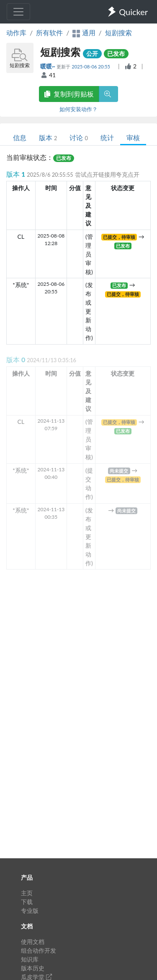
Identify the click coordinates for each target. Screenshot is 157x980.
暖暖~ (49, 66)
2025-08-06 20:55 (91, 67)
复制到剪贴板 (69, 94)
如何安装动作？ (78, 109)
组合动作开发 (39, 950)
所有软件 (49, 33)
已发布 (116, 54)
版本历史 (33, 968)
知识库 (30, 959)
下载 (27, 902)
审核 (133, 137)
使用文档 (33, 942)
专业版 (30, 911)
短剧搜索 (118, 33)
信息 (20, 137)
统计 (107, 137)
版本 (48, 137)
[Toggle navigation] (18, 12)
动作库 (16, 33)
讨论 (78, 137)
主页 (27, 893)
